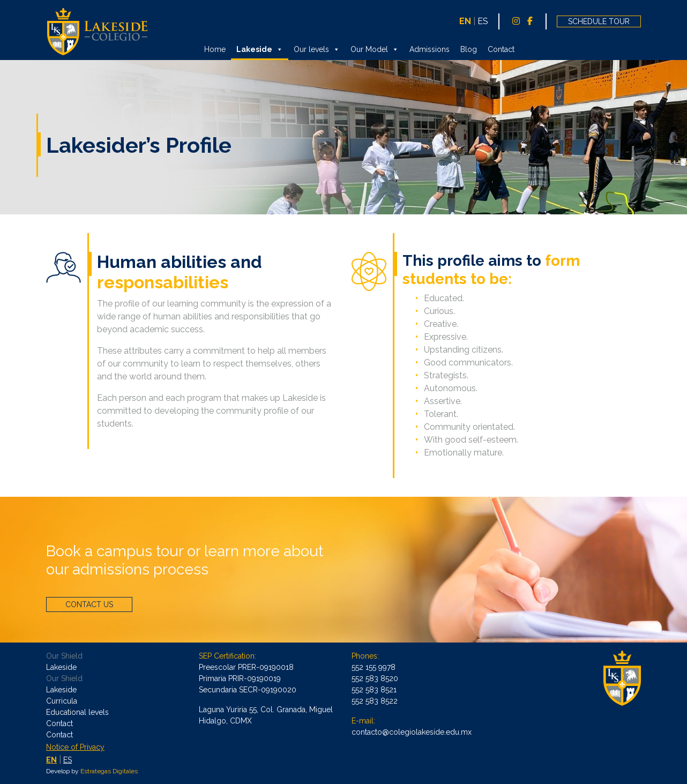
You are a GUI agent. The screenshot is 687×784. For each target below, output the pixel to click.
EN (465, 21)
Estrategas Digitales (109, 771)
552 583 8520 (375, 678)
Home (215, 49)
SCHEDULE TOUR (599, 21)
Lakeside (260, 49)
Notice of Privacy (75, 747)
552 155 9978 (374, 667)
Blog (469, 49)
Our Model (375, 49)
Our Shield (64, 656)
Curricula (62, 701)
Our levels (317, 49)
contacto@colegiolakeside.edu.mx (412, 732)
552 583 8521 (374, 690)
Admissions (430, 49)
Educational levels (77, 712)
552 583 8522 (375, 701)
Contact (501, 49)
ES (483, 21)
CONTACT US (89, 604)
